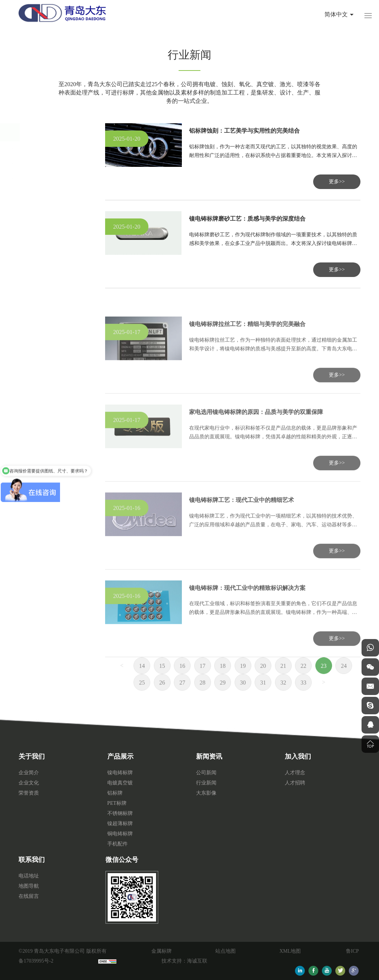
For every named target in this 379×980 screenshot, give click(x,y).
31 (263, 696)
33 (303, 696)
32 (283, 696)
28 (203, 696)
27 (182, 696)
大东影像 (35, 179)
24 (344, 679)
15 (162, 679)
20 (263, 679)
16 (182, 679)
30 (243, 696)
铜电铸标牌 (120, 834)
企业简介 (29, 773)
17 (203, 679)
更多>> (337, 182)
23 (324, 679)
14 (142, 679)
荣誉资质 (29, 793)
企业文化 (29, 783)
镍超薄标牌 (120, 824)
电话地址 (29, 876)
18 (223, 679)
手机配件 (117, 844)
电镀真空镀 (120, 783)
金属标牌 (161, 951)
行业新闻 (35, 164)
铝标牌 (115, 793)
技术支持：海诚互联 (184, 961)
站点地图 (226, 951)
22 (303, 679)
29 (223, 696)
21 (283, 679)
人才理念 (295, 773)
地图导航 (29, 886)
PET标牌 (117, 803)
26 (162, 696)
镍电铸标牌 (120, 773)
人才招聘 (295, 783)
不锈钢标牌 (120, 813)
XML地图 (290, 951)
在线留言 (29, 896)
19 (243, 679)
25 (142, 696)
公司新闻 (35, 149)
